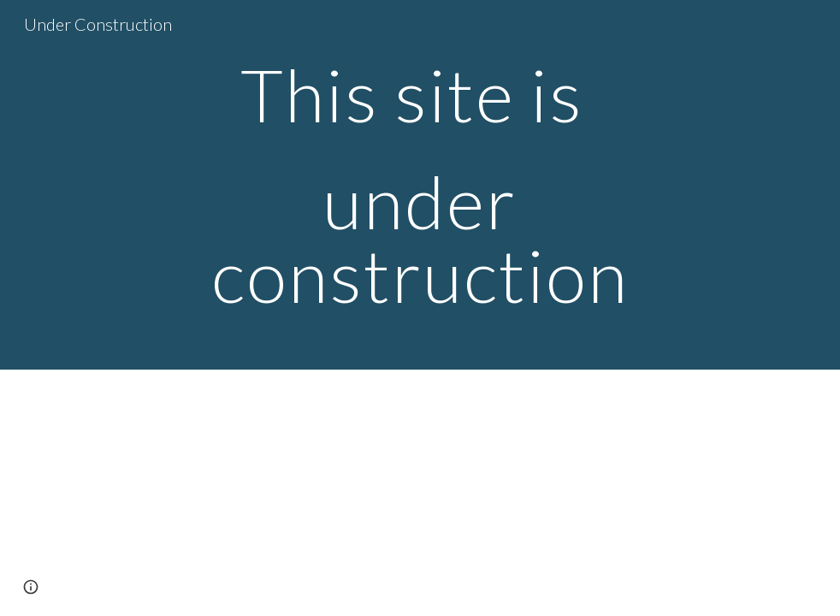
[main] (420, 185)
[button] (31, 587)
